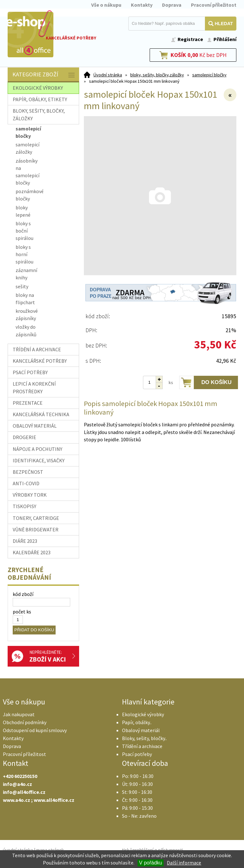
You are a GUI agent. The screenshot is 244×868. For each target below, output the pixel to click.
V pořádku (151, 863)
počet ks (22, 612)
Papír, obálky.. (137, 722)
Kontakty (142, 5)
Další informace (184, 863)
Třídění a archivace (142, 746)
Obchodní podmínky (25, 722)
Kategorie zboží (44, 75)
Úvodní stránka (108, 75)
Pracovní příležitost (214, 5)
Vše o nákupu (106, 5)
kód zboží (23, 594)
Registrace (190, 39)
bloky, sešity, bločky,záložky (157, 75)
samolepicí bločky (209, 75)
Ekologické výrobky (143, 714)
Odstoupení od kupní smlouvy (35, 730)
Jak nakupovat (19, 714)
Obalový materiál (141, 730)
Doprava (172, 5)
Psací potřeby (137, 754)
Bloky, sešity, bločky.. (144, 738)
